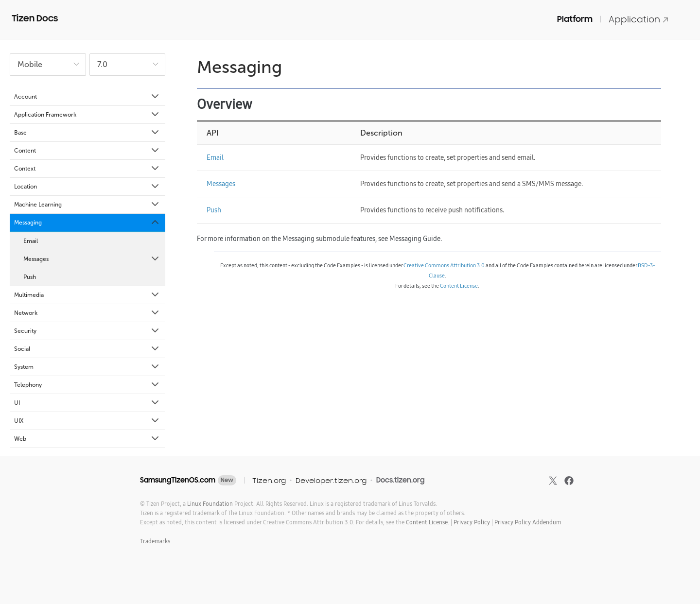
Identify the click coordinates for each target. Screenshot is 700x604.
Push (30, 277)
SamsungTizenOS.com (178, 480)
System (87, 367)
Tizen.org (269, 480)
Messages (92, 259)
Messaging (87, 223)
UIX (87, 421)
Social (87, 349)
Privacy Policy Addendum (528, 522)
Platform (575, 19)
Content (87, 151)
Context (87, 169)
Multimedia (87, 295)
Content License (459, 286)
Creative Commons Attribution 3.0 (444, 265)
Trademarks (155, 541)
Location (87, 187)
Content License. (428, 522)
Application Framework (87, 115)
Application (639, 19)
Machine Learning (87, 205)
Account (87, 97)
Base (87, 133)
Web (87, 439)
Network (87, 313)
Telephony (87, 385)
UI (87, 403)
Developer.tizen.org (331, 480)
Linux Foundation (210, 504)
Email (31, 241)
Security (87, 331)
